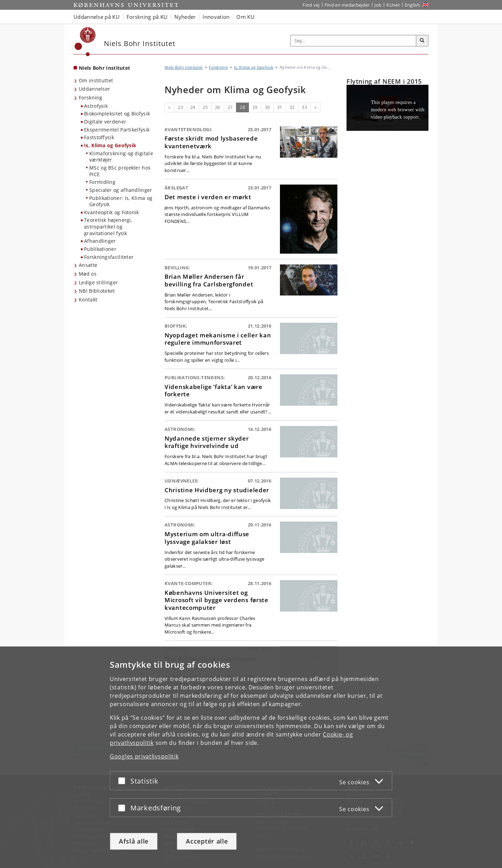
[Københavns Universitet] (85, 42)
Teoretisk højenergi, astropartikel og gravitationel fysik (108, 226)
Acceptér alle (207, 841)
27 (230, 107)
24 (193, 107)
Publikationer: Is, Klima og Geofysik (121, 201)
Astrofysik (96, 106)
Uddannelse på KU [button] (97, 17)
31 (280, 107)
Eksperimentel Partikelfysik (117, 130)
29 (255, 107)
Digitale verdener (105, 122)
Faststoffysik (99, 137)
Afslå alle (134, 841)
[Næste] (315, 107)
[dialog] (251, 757)
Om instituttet (96, 80)
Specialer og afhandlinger (121, 190)
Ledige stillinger (98, 282)
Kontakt (88, 300)
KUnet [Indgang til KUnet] (393, 5)
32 (292, 107)
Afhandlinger (100, 241)
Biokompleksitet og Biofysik (117, 114)
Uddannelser (94, 89)
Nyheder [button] (185, 17)
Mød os (88, 274)
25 (206, 107)
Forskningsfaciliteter (109, 257)
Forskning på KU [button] (147, 17)
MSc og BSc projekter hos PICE (120, 171)
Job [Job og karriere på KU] (378, 5)
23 (180, 107)
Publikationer (100, 249)
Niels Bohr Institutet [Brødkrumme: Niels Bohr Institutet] (184, 67)
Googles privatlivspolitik (144, 756)
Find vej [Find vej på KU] (311, 5)
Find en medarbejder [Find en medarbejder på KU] (347, 5)
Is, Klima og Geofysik (110, 145)
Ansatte (88, 265)
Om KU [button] (245, 17)
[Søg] (422, 41)
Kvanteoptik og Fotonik (112, 212)
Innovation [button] (216, 17)
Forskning (91, 98)
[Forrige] (169, 107)
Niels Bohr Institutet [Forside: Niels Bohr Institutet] (104, 68)
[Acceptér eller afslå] (123, 781)
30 (268, 107)
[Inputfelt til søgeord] (353, 41)
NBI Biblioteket (97, 291)
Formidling (102, 182)
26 (218, 107)
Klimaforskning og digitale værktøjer (121, 157)
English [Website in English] (412, 5)
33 (305, 107)
